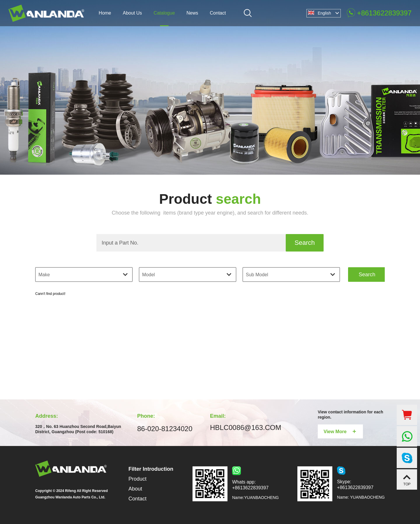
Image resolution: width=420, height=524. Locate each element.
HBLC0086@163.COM (246, 427)
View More (340, 431)
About (135, 489)
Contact (137, 499)
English (324, 13)
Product (137, 479)
